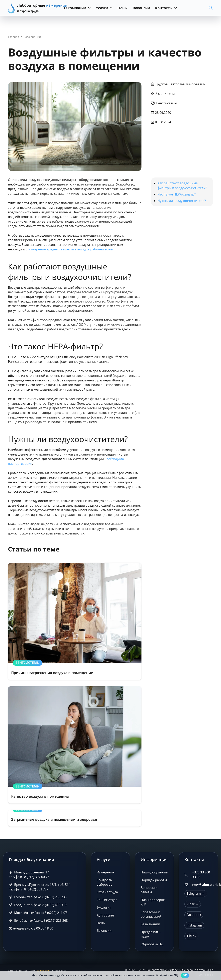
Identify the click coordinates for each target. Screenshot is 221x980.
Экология (104, 907)
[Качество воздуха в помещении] (75, 745)
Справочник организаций (151, 914)
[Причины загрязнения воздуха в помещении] (75, 621)
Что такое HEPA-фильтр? (177, 194)
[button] (88, 8)
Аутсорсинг (106, 915)
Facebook (194, 915)
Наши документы (154, 872)
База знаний (150, 924)
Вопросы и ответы (149, 890)
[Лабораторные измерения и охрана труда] (38, 8)
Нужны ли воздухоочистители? (182, 201)
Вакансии (104, 931)
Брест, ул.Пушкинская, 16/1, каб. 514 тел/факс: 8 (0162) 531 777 (40, 887)
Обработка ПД (152, 944)
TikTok (191, 936)
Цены (101, 923)
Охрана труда (107, 892)
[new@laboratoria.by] (188, 885)
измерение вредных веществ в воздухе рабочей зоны (71, 249)
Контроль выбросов (105, 882)
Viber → (193, 904)
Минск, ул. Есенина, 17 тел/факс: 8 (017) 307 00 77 (29, 875)
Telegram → (196, 893)
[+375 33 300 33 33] (188, 875)
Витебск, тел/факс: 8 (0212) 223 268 (38, 921)
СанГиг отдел (107, 900)
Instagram (194, 925)
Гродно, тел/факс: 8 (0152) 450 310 (38, 905)
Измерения (106, 872)
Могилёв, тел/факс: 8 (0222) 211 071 (39, 913)
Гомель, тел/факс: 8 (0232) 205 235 (38, 897)
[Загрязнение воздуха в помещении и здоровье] (75, 818)
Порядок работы (154, 880)
